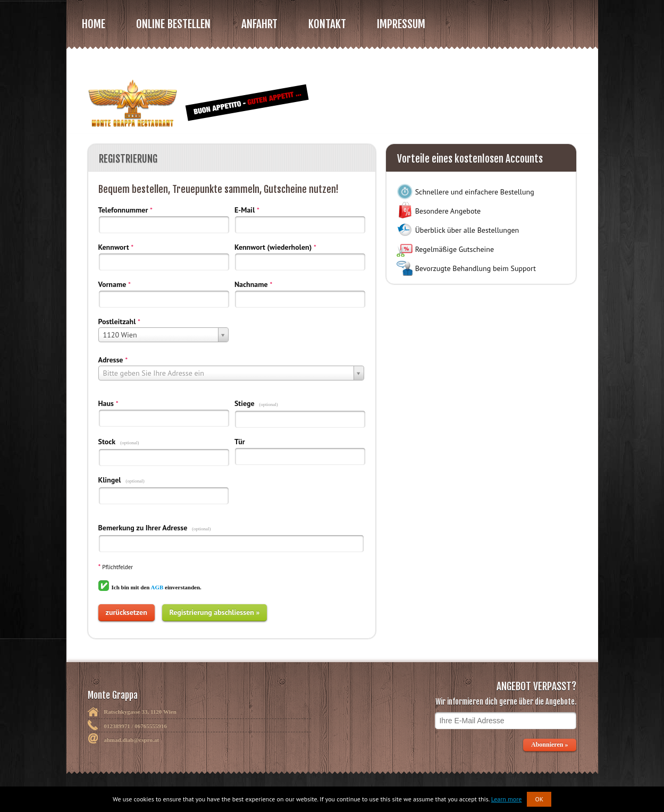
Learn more (507, 799)
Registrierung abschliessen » (215, 612)
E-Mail (245, 210)
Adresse (111, 360)
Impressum (401, 24)
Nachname (251, 284)
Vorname (112, 284)
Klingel (110, 480)
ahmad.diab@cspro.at (131, 740)
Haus (106, 403)
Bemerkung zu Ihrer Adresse (143, 528)
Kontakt (327, 24)
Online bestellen (173, 24)
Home (94, 24)
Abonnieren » (550, 745)
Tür (240, 442)
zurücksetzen (127, 612)
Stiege (245, 403)
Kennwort (114, 247)
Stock (107, 442)
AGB (157, 587)
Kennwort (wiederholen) (273, 247)
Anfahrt (259, 24)
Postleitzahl (117, 322)
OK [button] (539, 799)
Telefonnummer (123, 210)
